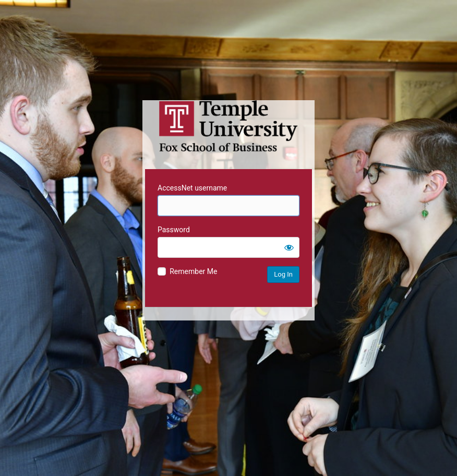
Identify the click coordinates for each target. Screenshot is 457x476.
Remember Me (193, 271)
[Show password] (289, 247)
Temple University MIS (228, 126)
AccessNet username (192, 188)
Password (174, 230)
